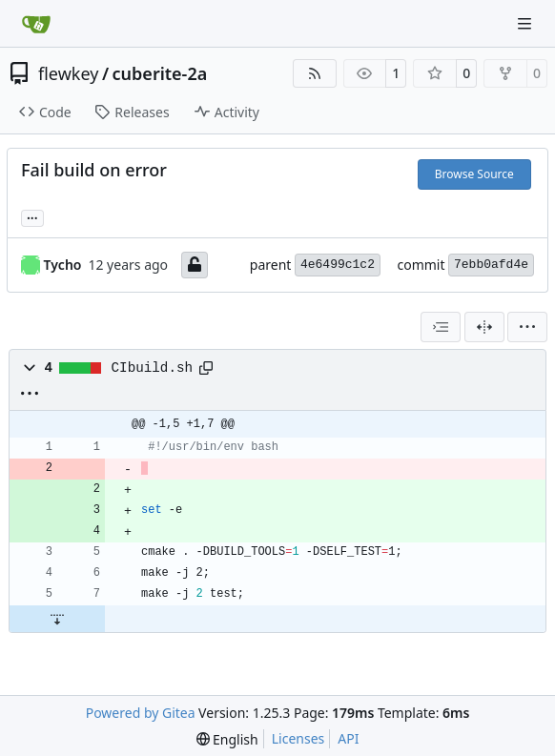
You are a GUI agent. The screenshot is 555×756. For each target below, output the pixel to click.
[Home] (36, 24)
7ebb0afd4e (491, 265)
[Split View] (484, 327)
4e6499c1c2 (338, 265)
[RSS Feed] (315, 73)
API (348, 738)
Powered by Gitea (141, 713)
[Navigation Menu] (526, 23)
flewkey (68, 73)
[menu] (527, 327)
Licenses (298, 738)
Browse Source (474, 174)
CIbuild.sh (153, 368)
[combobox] (441, 327)
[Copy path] (206, 368)
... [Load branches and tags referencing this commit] (32, 216)
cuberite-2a (160, 73)
